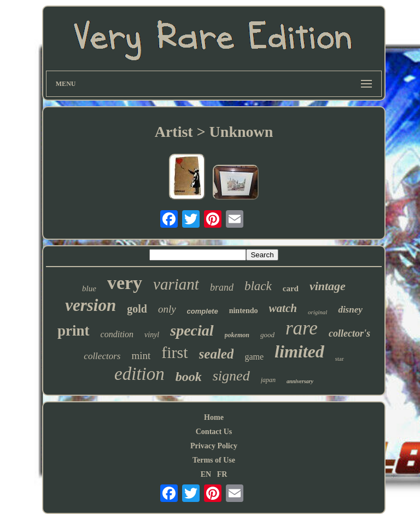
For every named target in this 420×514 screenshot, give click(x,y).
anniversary (300, 381)
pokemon (237, 335)
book (189, 377)
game (254, 357)
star (340, 359)
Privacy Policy (214, 446)
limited (299, 351)
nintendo (244, 311)
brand (222, 287)
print (74, 331)
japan (268, 380)
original (317, 312)
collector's (349, 333)
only (167, 309)
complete (203, 311)
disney (350, 310)
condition (117, 334)
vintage (328, 286)
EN (206, 474)
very (125, 283)
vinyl (152, 335)
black (258, 286)
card (291, 288)
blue (89, 288)
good (267, 335)
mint (141, 356)
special (192, 330)
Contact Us (214, 432)
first (174, 352)
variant (176, 284)
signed (231, 376)
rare (302, 328)
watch (283, 308)
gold (137, 309)
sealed (217, 354)
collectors (102, 356)
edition (139, 374)
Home (214, 417)
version (91, 305)
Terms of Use (214, 460)
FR (222, 474)
